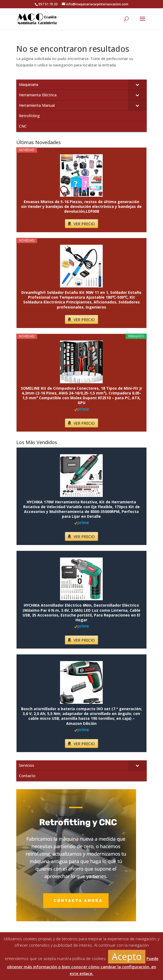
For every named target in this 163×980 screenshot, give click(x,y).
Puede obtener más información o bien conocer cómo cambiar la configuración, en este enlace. (83, 966)
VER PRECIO (84, 224)
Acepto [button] (127, 957)
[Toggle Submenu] (137, 85)
